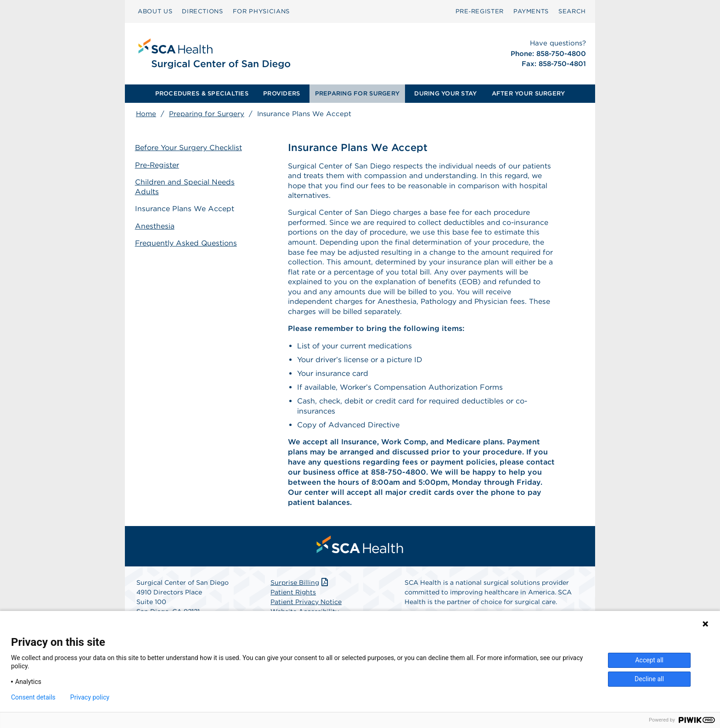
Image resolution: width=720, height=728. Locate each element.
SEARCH (572, 11)
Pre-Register (158, 165)
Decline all (649, 679)
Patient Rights (293, 596)
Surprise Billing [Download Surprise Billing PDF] (300, 587)
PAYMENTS (531, 11)
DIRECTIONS (202, 11)
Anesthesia (156, 225)
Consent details (33, 697)
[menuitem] (155, 11)
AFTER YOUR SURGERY (529, 93)
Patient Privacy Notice (306, 606)
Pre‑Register (480, 11)
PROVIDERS (281, 93)
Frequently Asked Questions (187, 242)
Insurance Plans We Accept (186, 208)
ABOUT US (155, 11)
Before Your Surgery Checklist (190, 148)
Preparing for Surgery (207, 114)
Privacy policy (90, 697)
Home (146, 114)
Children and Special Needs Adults (186, 187)
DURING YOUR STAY (445, 93)
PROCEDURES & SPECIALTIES (202, 93)
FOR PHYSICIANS (261, 11)
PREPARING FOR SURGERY (357, 93)
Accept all (649, 660)
